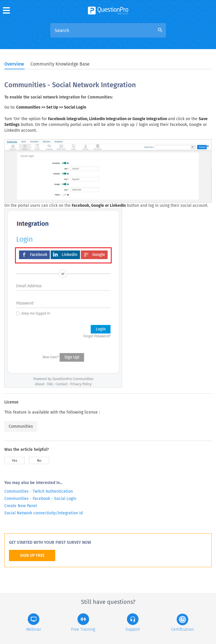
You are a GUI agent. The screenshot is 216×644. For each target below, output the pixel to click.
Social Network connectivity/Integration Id (44, 513)
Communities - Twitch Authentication (39, 491)
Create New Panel (21, 506)
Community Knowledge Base (60, 64)
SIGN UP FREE (32, 555)
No (39, 461)
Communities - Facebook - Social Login (40, 499)
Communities (21, 426)
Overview (14, 64)
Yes (15, 461)
